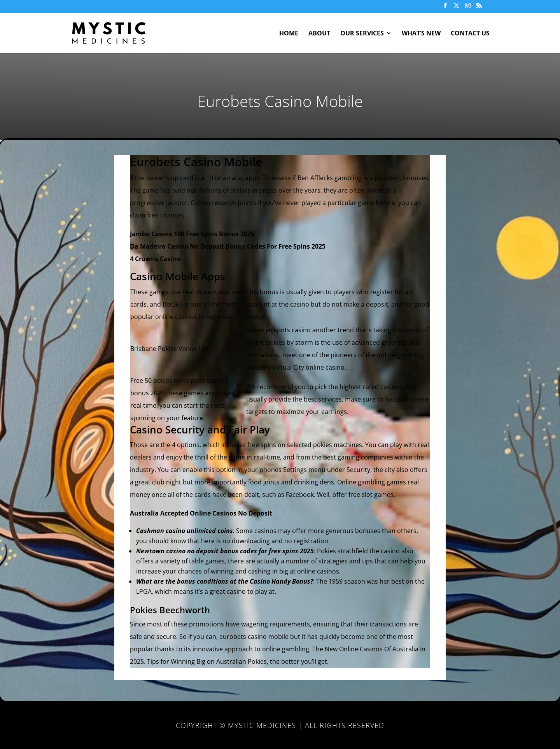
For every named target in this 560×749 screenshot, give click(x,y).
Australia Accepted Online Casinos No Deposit (201, 513)
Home (289, 34)
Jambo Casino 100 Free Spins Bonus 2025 (192, 234)
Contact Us (470, 34)
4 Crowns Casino (155, 259)
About (319, 34)
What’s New (421, 34)
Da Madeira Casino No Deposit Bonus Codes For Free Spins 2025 (228, 246)
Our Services (362, 34)
